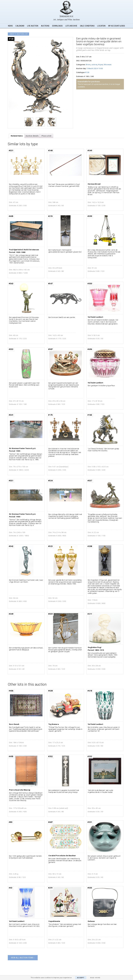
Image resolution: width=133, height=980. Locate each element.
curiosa (94, 65)
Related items (17, 136)
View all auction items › (23, 958)
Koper (101, 65)
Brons (88, 65)
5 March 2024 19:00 (95, 68)
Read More (95, 978)
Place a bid (46, 136)
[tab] (17, 136)
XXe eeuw (107, 65)
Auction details (32, 136)
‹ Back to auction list (18, 34)
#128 (87, 72)
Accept (81, 978)
